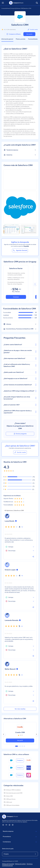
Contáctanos (20, 842)
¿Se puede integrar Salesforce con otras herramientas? (20, 398)
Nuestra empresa (20, 831)
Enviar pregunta (20, 434)
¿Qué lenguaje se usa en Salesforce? (20, 379)
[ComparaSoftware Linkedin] (3, 825)
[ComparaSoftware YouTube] (6, 825)
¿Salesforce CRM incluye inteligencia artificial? (20, 391)
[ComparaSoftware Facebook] (9, 825)
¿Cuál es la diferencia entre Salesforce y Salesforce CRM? (20, 365)
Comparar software (13, 34)
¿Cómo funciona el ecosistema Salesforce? (20, 385)
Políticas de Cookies (20, 864)
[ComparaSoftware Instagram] (13, 825)
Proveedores (20, 837)
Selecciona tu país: (8, 849)
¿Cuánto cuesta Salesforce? (20, 345)
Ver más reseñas (20, 709)
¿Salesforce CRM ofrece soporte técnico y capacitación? (20, 412)
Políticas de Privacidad (8, 864)
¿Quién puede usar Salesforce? (20, 372)
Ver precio (29, 34)
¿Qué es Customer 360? (20, 405)
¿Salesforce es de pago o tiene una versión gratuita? (20, 351)
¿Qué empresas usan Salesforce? (20, 358)
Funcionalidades (33, 39)
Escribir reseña (33, 30)
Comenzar (16, 297)
